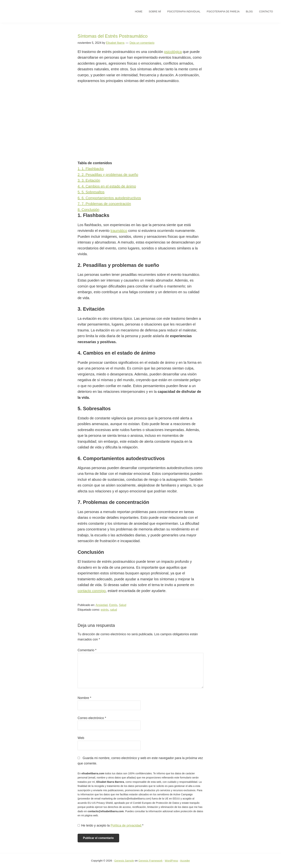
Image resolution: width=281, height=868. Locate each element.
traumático (119, 231)
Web (81, 738)
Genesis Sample (124, 861)
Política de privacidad (126, 825)
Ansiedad (102, 605)
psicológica (173, 52)
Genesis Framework (151, 861)
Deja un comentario (142, 43)
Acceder (185, 861)
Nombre (84, 698)
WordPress (171, 861)
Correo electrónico (92, 718)
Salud (122, 605)
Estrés (113, 605)
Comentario (87, 650)
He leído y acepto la (110, 825)
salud (113, 610)
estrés (105, 610)
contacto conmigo (92, 591)
